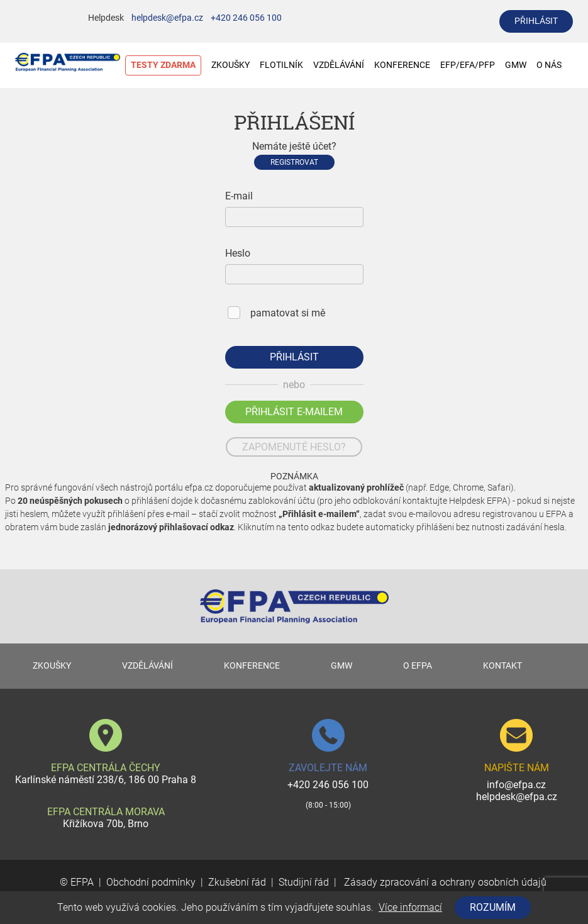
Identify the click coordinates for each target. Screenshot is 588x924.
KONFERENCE (402, 65)
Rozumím (493, 907)
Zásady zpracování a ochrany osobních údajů (444, 882)
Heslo (238, 253)
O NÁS (555, 65)
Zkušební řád (237, 882)
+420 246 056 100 (246, 18)
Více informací (410, 907)
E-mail (239, 196)
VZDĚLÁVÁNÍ (339, 65)
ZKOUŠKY (230, 65)
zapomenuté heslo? (294, 447)
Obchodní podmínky (151, 882)
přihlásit (536, 21)
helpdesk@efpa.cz (167, 18)
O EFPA (418, 666)
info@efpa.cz (516, 785)
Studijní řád (304, 882)
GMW (516, 65)
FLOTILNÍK (281, 65)
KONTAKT (502, 666)
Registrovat (294, 162)
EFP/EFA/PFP (468, 65)
